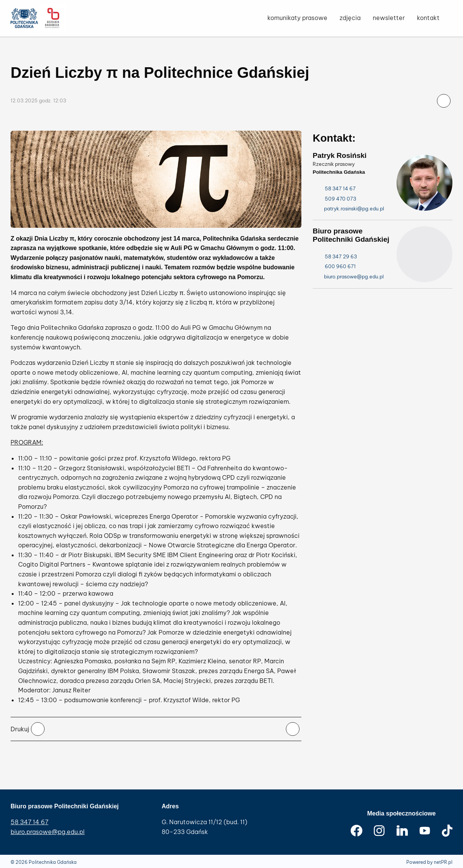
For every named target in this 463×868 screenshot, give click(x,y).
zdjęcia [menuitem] (350, 18)
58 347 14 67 (335, 189)
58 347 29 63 (336, 257)
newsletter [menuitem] (389, 18)
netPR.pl (443, 862)
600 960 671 (335, 266)
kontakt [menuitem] (428, 18)
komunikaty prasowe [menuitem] (297, 18)
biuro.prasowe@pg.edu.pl (48, 832)
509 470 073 (335, 199)
